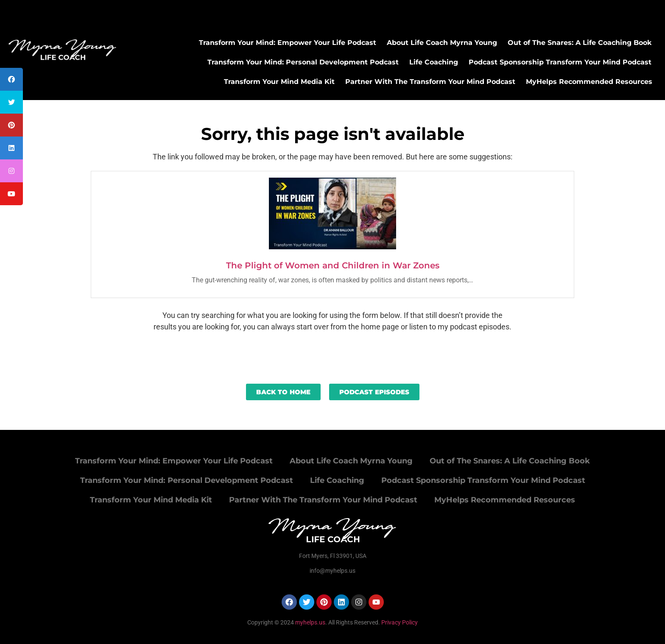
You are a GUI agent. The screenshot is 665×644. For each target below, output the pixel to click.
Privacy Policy (400, 622)
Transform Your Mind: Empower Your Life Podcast (288, 43)
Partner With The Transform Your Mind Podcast (430, 82)
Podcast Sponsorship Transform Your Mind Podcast (560, 62)
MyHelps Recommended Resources (589, 82)
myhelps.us (310, 622)
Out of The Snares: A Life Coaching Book (580, 43)
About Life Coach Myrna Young (442, 43)
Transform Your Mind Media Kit (279, 82)
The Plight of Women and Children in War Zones (333, 265)
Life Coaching (434, 62)
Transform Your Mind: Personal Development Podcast (303, 62)
